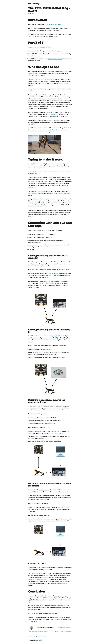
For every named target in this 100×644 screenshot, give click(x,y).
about (58, 627)
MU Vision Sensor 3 (44, 490)
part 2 (31, 54)
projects (63, 627)
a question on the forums (37, 193)
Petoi (50, 28)
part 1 (31, 51)
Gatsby (40, 640)
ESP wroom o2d (56, 274)
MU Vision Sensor (49, 72)
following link (54, 114)
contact (68, 627)
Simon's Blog (34, 4)
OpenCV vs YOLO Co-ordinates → (63, 631)
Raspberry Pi (54, 336)
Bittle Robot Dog (57, 617)
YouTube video (54, 130)
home (30, 636)
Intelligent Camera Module (55, 59)
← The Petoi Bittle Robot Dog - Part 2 (38, 631)
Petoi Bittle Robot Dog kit (55, 25)
